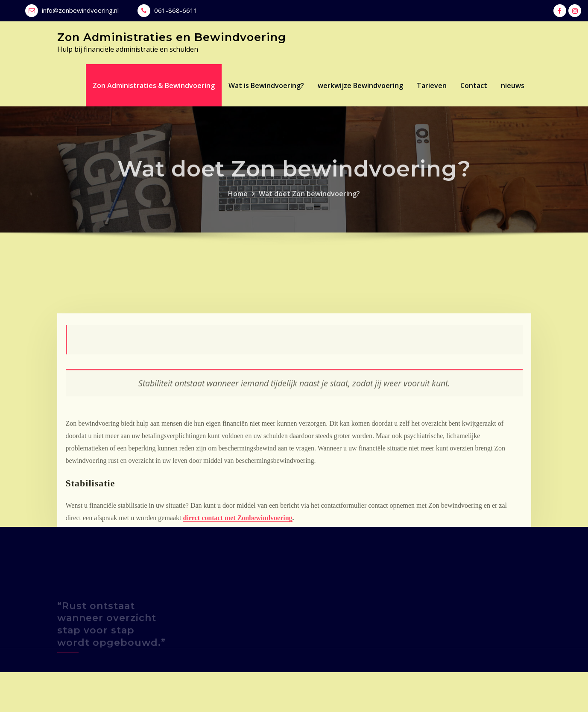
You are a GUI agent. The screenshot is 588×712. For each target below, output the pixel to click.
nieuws (513, 85)
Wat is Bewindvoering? (266, 85)
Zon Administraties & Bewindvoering (154, 85)
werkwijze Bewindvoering (360, 85)
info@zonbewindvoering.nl (80, 10)
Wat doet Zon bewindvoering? (309, 203)
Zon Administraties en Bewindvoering (172, 37)
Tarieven (432, 85)
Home (238, 203)
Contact (474, 85)
